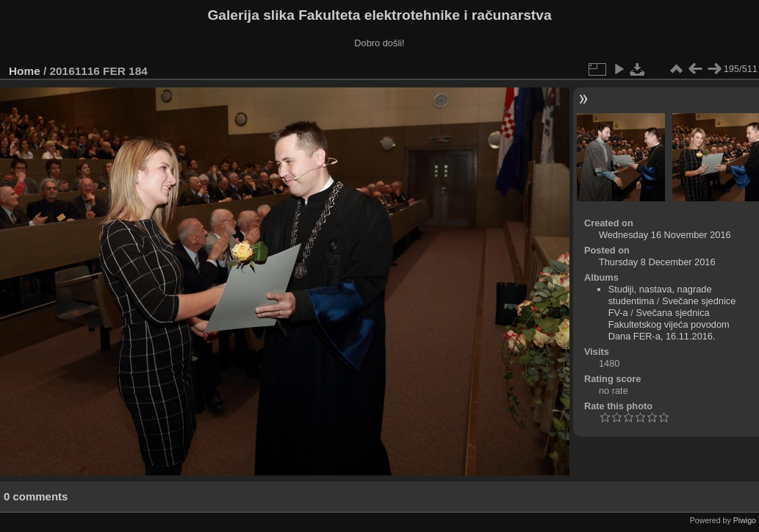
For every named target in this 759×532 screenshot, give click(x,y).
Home (25, 71)
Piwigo (745, 520)
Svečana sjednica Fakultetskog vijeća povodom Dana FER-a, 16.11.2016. (669, 324)
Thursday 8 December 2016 (657, 262)
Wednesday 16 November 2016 (665, 235)
